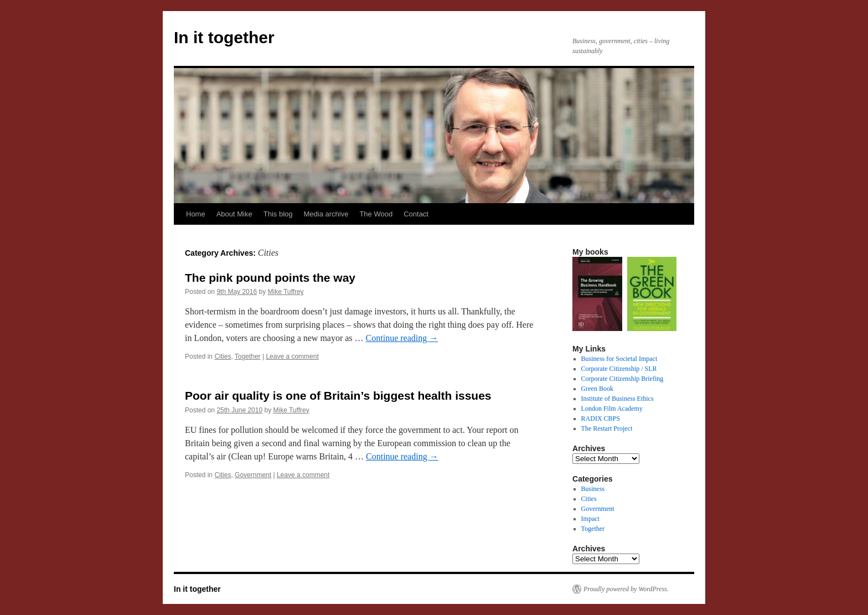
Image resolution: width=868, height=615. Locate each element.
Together (248, 356)
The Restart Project (607, 428)
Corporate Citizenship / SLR (619, 369)
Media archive (326, 214)
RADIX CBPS (601, 418)
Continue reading (402, 338)
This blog (278, 214)
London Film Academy (612, 409)
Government (253, 475)
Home (196, 214)
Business (593, 489)
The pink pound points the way (270, 278)
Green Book (597, 389)
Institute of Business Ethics (618, 399)
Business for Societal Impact (619, 359)
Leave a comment (292, 356)
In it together (224, 37)
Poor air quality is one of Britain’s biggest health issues (338, 396)
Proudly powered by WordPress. (626, 589)
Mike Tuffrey (285, 292)
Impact (590, 519)
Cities (223, 356)
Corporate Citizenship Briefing (622, 379)
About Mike (234, 214)
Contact (416, 214)
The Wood (376, 214)
